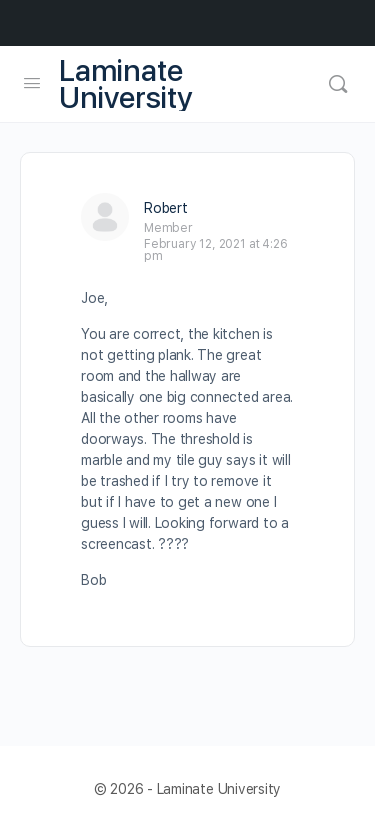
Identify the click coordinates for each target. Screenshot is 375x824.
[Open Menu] (32, 82)
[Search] (338, 84)
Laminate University (126, 84)
